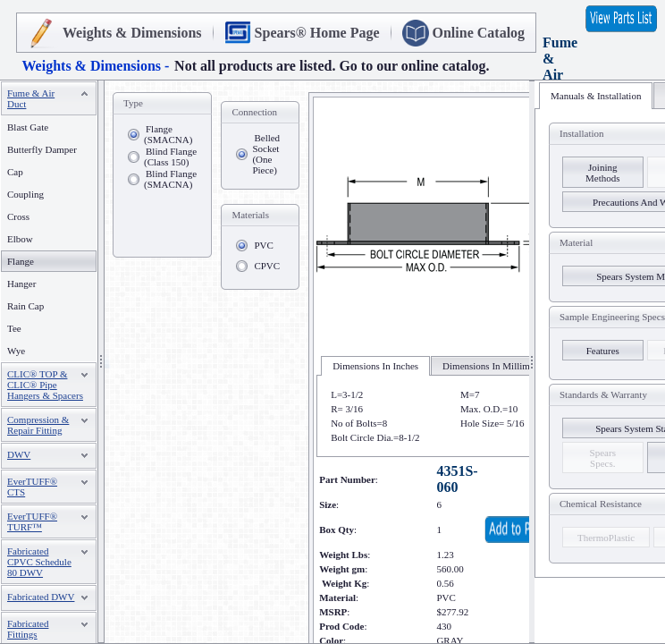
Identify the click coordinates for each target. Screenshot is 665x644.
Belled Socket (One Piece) (266, 154)
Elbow (20, 239)
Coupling (25, 194)
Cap (15, 172)
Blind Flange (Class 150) (170, 157)
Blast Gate (28, 127)
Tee (14, 328)
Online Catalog (479, 33)
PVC (263, 245)
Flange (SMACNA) (168, 134)
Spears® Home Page (317, 33)
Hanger (21, 284)
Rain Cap (25, 306)
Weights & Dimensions (132, 33)
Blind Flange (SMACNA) (170, 179)
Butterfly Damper (42, 149)
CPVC (267, 266)
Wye (16, 351)
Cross (18, 216)
